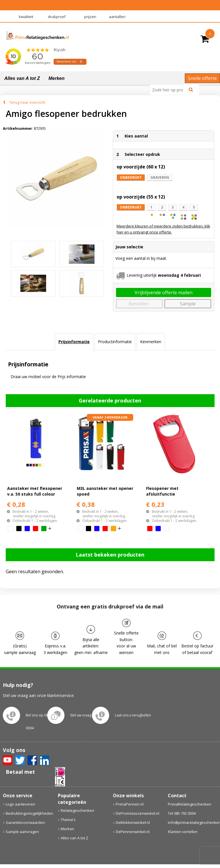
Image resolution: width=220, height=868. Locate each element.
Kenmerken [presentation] (151, 342)
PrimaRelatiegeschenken (190, 804)
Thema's (68, 820)
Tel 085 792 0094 (182, 813)
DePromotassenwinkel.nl (137, 813)
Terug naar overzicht (27, 102)
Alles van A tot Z (22, 78)
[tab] (74, 342)
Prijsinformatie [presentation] (74, 342)
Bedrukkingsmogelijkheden (29, 813)
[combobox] (169, 90)
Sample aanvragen (22, 832)
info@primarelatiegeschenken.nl (193, 822)
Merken (56, 78)
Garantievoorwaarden (25, 822)
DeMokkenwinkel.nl (133, 822)
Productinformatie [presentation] (115, 342)
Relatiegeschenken (77, 810)
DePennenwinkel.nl (133, 832)
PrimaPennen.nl (130, 804)
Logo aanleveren (20, 804)
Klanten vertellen (183, 832)
